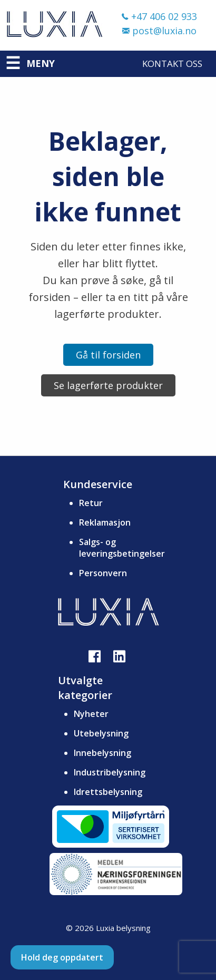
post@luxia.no (159, 31)
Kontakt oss (172, 64)
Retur (91, 503)
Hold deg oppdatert (62, 957)
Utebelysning (101, 733)
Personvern (103, 573)
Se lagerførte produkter (108, 385)
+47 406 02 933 (159, 16)
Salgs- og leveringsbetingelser (122, 548)
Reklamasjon (105, 522)
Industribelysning (110, 772)
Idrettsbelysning (108, 792)
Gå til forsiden (108, 355)
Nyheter (91, 714)
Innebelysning (102, 753)
